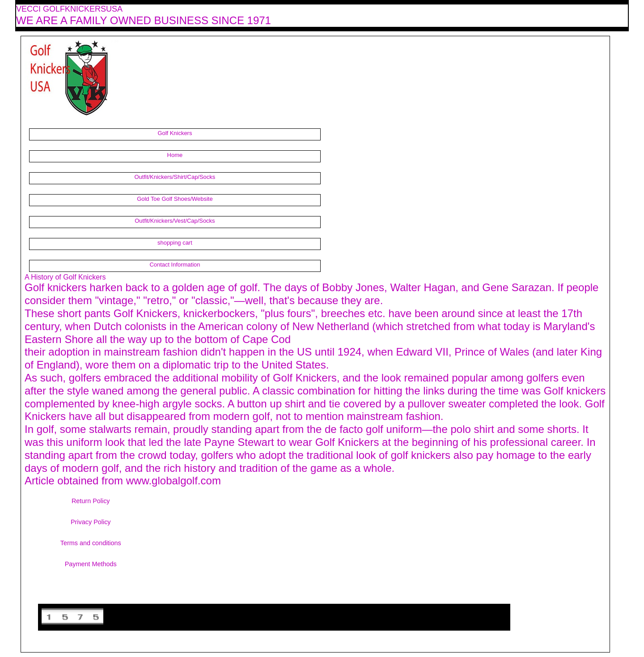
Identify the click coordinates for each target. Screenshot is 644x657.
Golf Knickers (175, 133)
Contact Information (175, 265)
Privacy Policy (91, 522)
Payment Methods (91, 564)
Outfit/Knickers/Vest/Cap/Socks (175, 221)
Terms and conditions (91, 543)
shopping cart (175, 243)
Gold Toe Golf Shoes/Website (175, 199)
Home (175, 155)
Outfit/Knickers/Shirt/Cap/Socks (175, 177)
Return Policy (91, 501)
